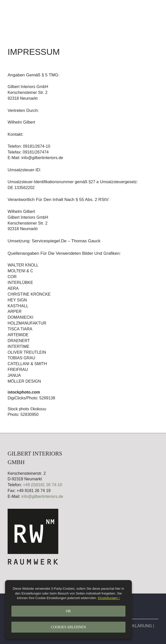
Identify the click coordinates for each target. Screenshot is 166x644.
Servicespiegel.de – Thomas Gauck (66, 241)
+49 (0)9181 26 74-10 (42, 485)
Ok (68, 611)
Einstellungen (109, 598)
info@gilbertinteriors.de (42, 496)
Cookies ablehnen (69, 627)
